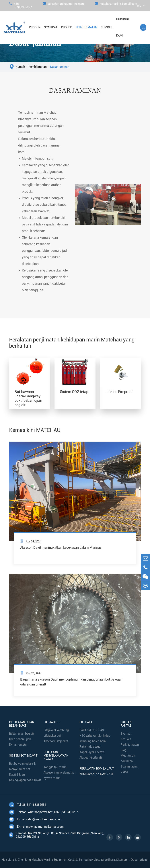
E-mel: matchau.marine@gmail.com (36, 827)
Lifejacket (52, 722)
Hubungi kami (122, 27)
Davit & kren (17, 775)
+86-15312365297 (21, 5)
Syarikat (51, 27)
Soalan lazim (129, 767)
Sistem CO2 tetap (74, 392)
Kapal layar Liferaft (92, 752)
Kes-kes (126, 739)
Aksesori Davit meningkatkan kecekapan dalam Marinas (61, 547)
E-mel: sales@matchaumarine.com (36, 819)
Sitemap (121, 860)
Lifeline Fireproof (119, 392)
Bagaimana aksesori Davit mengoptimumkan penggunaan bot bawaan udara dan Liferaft (71, 682)
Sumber (107, 27)
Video (124, 772)
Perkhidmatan (86, 27)
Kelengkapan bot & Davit (25, 780)
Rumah (20, 67)
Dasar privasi (140, 860)
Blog (124, 750)
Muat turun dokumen (128, 758)
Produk (35, 27)
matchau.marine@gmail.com (116, 5)
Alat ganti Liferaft (91, 758)
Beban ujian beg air (22, 734)
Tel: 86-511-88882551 (28, 805)
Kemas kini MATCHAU (35, 430)
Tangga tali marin (55, 767)
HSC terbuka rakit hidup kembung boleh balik (95, 738)
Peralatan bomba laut (97, 769)
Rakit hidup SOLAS (92, 730)
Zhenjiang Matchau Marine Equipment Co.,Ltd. (48, 860)
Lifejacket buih (53, 736)
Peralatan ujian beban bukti (22, 724)
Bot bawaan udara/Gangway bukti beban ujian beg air (28, 398)
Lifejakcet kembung (56, 730)
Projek (66, 27)
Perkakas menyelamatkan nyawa (56, 756)
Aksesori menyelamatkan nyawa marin (60, 775)
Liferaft (86, 722)
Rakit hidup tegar (90, 747)
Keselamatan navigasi (96, 774)
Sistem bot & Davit (23, 756)
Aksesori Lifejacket (56, 741)
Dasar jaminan (60, 67)
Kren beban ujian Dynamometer (20, 742)
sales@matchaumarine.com (63, 5)
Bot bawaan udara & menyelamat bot (22, 766)
